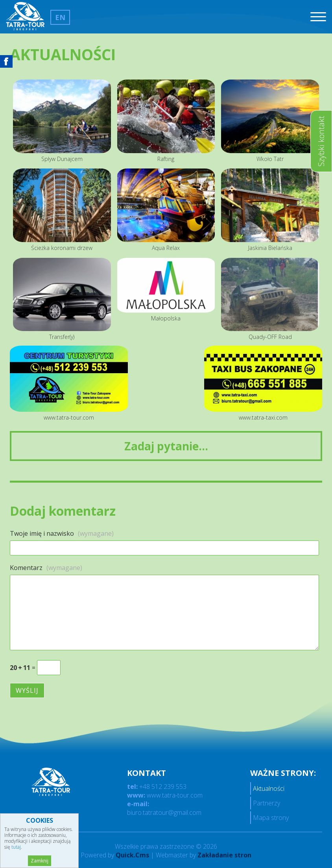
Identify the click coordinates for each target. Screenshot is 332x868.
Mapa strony (271, 818)
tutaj (16, 847)
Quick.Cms (132, 855)
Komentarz (46, 568)
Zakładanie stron (224, 855)
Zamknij (40, 861)
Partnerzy (267, 803)
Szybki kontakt (321, 141)
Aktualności (269, 788)
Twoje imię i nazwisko (62, 533)
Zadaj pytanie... (166, 446)
